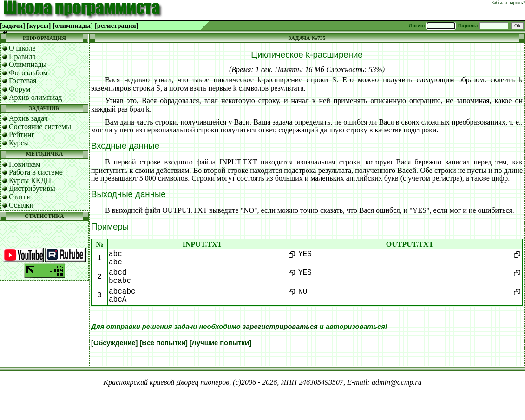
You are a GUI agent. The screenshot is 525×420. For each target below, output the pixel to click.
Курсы (19, 143)
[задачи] (13, 26)
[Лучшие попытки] (220, 343)
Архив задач (28, 118)
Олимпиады (28, 64)
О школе (22, 48)
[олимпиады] (73, 26)
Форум (20, 89)
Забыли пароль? (508, 3)
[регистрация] (117, 26)
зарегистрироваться (280, 327)
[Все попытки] (163, 343)
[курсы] (39, 26)
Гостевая (23, 81)
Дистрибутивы (32, 188)
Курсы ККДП (30, 180)
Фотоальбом (28, 73)
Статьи (20, 197)
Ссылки (21, 205)
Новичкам (25, 164)
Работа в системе (36, 172)
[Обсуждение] (114, 343)
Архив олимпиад (36, 97)
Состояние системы (40, 127)
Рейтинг (22, 135)
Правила (22, 56)
